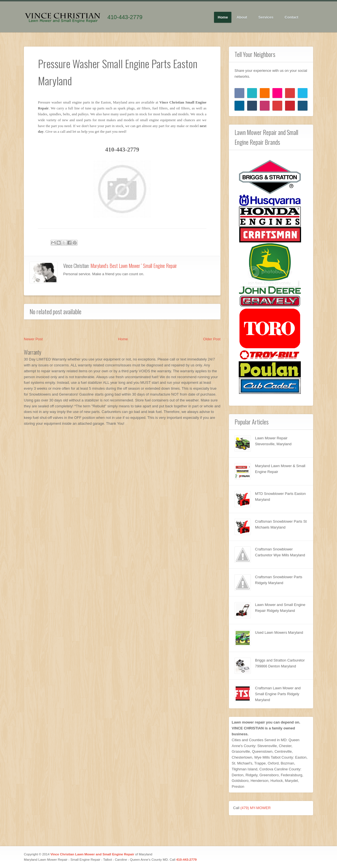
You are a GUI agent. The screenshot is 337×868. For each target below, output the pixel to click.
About (242, 17)
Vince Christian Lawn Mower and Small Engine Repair (92, 854)
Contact (292, 17)
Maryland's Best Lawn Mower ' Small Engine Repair (134, 266)
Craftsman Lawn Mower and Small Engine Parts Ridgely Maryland (278, 694)
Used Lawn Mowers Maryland (279, 632)
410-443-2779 (125, 17)
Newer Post (33, 339)
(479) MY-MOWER (256, 808)
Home (223, 17)
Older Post (212, 339)
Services (266, 17)
